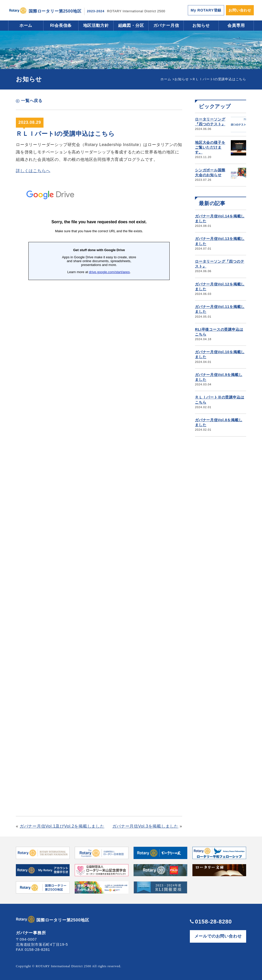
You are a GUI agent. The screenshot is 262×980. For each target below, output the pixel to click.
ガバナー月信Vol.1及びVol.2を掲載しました (62, 826)
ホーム (26, 25)
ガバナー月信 (166, 25)
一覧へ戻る (32, 101)
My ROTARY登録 (206, 10)
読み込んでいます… (99, 493)
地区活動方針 (96, 25)
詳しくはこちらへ (33, 171)
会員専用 (236, 25)
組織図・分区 (131, 25)
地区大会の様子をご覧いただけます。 (210, 147)
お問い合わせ (240, 10)
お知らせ (201, 25)
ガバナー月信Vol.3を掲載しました (145, 826)
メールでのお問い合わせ (218, 936)
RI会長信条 (61, 25)
